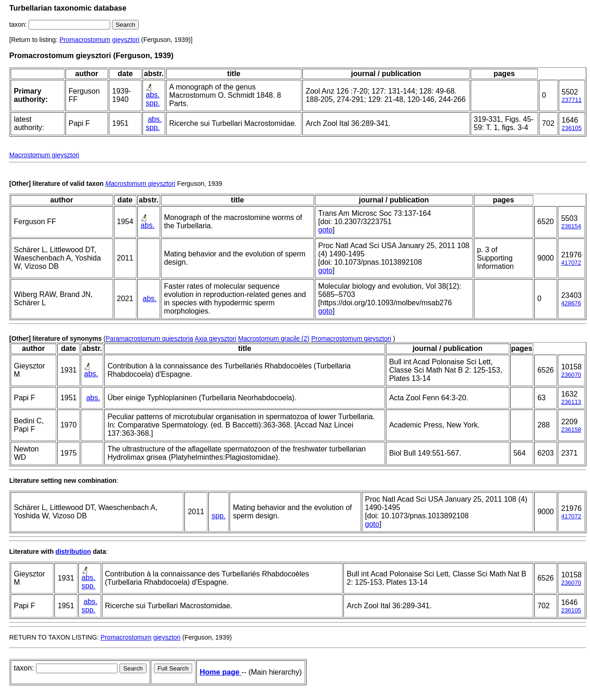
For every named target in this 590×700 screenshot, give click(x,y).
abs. (153, 95)
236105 (572, 128)
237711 (572, 100)
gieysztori (126, 40)
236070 (571, 375)
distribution (73, 552)
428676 (571, 303)
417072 (571, 263)
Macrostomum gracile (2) (274, 338)
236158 (571, 430)
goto (325, 230)
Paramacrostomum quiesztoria (149, 338)
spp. (153, 103)
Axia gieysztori (215, 338)
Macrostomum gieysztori (44, 155)
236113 (571, 402)
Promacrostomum (85, 40)
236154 (571, 226)
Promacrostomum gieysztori (351, 338)
